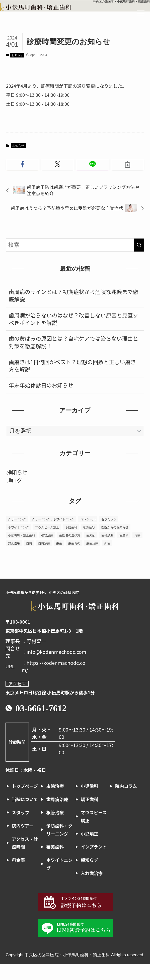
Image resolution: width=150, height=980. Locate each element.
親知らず (89, 876)
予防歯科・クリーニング (59, 846)
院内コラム (126, 802)
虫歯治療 (55, 802)
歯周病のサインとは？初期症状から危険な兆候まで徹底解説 (73, 295)
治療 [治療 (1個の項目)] (137, 551)
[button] (23, 165)
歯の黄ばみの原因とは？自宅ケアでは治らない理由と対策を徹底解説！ (73, 342)
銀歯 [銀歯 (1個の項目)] (107, 559)
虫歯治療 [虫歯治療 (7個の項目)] (92, 559)
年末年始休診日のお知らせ (41, 385)
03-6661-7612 (41, 724)
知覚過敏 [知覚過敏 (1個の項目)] (14, 559)
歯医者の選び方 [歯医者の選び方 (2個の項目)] (70, 551)
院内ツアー (23, 842)
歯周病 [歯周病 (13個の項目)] (91, 551)
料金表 (18, 876)
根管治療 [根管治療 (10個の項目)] (47, 551)
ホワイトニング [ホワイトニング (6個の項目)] (19, 543)
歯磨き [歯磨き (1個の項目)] (124, 551)
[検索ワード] (75, 245)
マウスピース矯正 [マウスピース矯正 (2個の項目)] (47, 543)
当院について (25, 815)
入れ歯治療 (92, 889)
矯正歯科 (90, 815)
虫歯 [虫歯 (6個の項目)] (59, 559)
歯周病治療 (57, 815)
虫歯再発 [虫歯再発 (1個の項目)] (74, 559)
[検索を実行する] (139, 245)
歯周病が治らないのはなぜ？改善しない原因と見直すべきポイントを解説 (73, 319)
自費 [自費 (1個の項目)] (29, 559)
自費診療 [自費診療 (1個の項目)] (44, 559)
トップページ (25, 802)
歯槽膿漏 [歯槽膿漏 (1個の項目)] (107, 551)
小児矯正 (90, 849)
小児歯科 (90, 802)
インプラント (94, 863)
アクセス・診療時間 (25, 859)
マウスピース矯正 (94, 832)
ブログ (24, 492)
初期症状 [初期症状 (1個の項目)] (89, 543)
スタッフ (21, 828)
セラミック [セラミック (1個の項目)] (109, 535)
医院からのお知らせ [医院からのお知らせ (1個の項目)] (115, 543)
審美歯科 (55, 863)
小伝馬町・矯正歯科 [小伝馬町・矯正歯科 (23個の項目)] (22, 551)
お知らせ (17, 55)
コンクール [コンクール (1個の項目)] (88, 535)
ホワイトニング (59, 880)
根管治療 (55, 828)
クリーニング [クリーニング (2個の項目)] (17, 535)
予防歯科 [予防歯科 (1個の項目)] (71, 543)
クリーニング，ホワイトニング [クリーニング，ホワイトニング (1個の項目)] (53, 535)
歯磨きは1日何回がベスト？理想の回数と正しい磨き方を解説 (72, 366)
